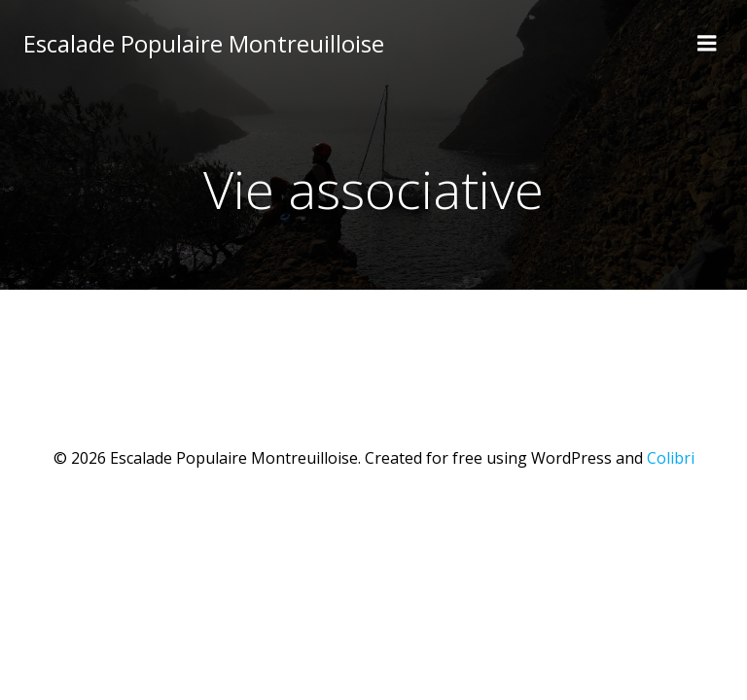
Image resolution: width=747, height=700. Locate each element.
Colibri (671, 458)
